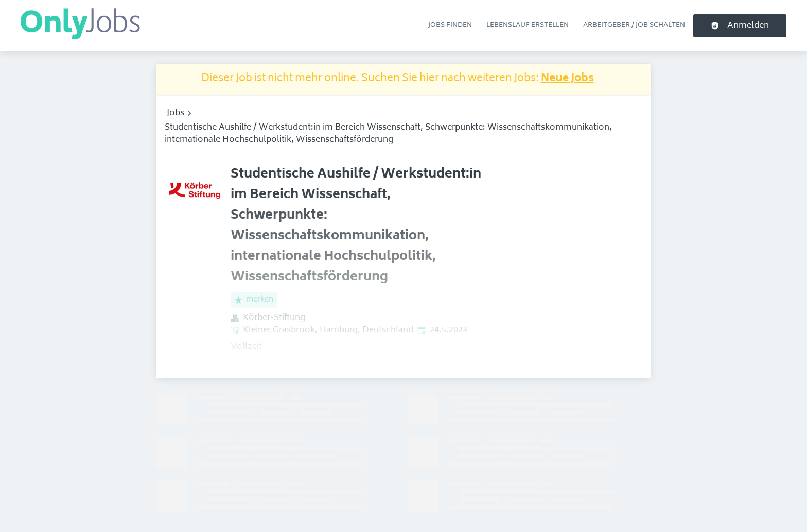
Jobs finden (450, 25)
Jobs (176, 113)
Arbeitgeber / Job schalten (634, 25)
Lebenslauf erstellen (528, 25)
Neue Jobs (567, 79)
